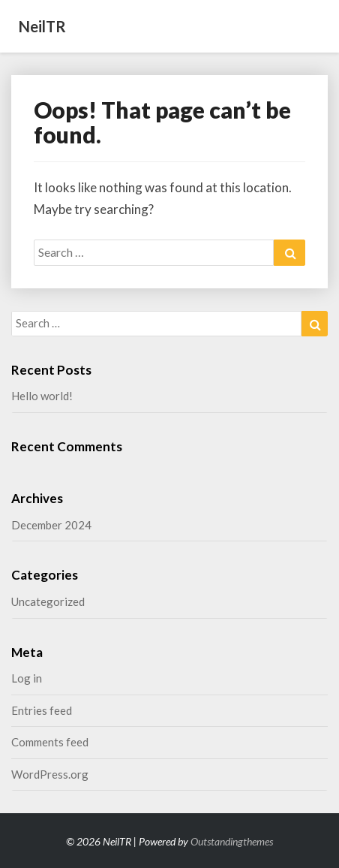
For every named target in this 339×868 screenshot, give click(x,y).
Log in (27, 678)
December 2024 (51, 525)
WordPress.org (50, 774)
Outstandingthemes (232, 841)
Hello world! (42, 396)
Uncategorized (48, 601)
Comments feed (50, 742)
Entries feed (42, 710)
